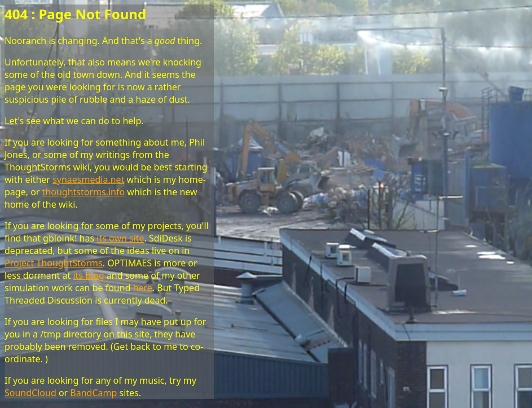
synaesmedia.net (88, 179)
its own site (120, 238)
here (143, 288)
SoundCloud (30, 393)
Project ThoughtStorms (54, 263)
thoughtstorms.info (84, 192)
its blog (88, 275)
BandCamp (93, 393)
